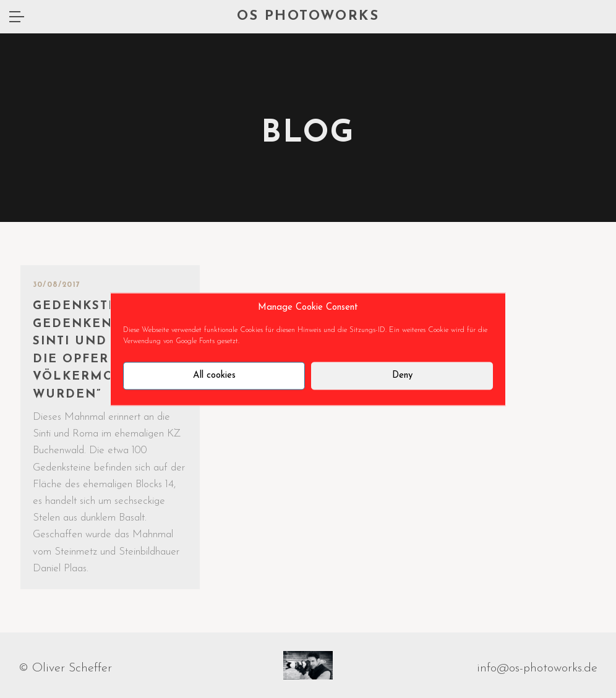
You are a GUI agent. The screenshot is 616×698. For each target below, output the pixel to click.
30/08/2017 (57, 285)
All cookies (214, 376)
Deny (402, 376)
